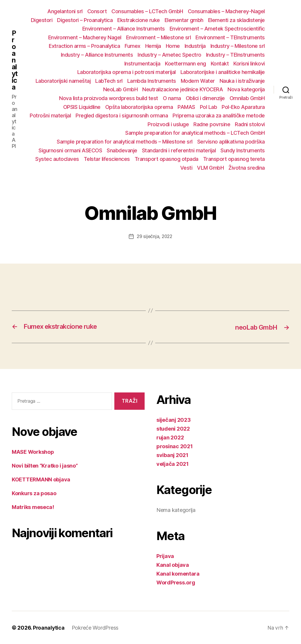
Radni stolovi (250, 124)
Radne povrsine (212, 124)
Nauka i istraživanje (242, 81)
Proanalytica (14, 63)
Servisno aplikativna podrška (231, 142)
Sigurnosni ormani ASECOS (70, 150)
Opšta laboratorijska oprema (139, 107)
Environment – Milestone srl (159, 37)
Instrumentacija (142, 64)
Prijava (165, 556)
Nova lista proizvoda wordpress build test (109, 98)
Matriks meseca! (33, 507)
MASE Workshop (33, 452)
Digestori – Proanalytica (85, 20)
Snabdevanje (122, 150)
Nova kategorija (246, 89)
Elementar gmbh (184, 20)
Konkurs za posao (34, 493)
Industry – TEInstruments (235, 55)
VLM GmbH (210, 168)
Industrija (195, 46)
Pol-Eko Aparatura (243, 107)
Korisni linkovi (249, 64)
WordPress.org (176, 582)
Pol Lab (209, 107)
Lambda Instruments (152, 81)
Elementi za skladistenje (236, 20)
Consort (97, 11)
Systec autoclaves (57, 159)
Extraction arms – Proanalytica (84, 46)
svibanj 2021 (172, 455)
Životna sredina (247, 168)
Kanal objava (173, 565)
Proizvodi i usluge (168, 124)
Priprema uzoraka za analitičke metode (219, 116)
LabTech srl (109, 81)
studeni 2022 (173, 428)
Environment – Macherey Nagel (85, 37)
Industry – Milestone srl (238, 46)
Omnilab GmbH (247, 98)
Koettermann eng (185, 64)
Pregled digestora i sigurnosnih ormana (122, 116)
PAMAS (186, 107)
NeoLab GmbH (121, 89)
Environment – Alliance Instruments (124, 29)
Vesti (186, 168)
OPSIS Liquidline (82, 107)
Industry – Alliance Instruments (97, 55)
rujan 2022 (170, 437)
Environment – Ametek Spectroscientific (217, 29)
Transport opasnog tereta (234, 159)
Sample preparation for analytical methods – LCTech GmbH (195, 133)
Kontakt (220, 64)
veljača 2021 (173, 464)
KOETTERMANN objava (41, 479)
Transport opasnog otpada (167, 159)
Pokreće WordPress (96, 627)
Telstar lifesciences (107, 159)
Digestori (42, 20)
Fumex (133, 46)
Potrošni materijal (50, 116)
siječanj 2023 (174, 420)
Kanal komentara (178, 573)
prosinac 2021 (175, 446)
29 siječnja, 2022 (154, 236)
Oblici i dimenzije (205, 98)
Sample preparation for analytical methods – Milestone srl (125, 142)
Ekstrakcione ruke (139, 20)
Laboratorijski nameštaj (63, 81)
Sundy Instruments (243, 150)
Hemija (153, 46)
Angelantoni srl (65, 11)
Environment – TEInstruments (230, 37)
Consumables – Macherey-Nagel (226, 11)
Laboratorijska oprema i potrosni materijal (127, 72)
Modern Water (198, 81)
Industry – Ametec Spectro (169, 55)
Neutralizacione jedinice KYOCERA (183, 89)
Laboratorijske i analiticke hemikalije (223, 72)
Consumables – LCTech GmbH (147, 11)
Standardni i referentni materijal (179, 150)
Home (173, 46)
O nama (172, 98)
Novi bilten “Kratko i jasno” (45, 465)
